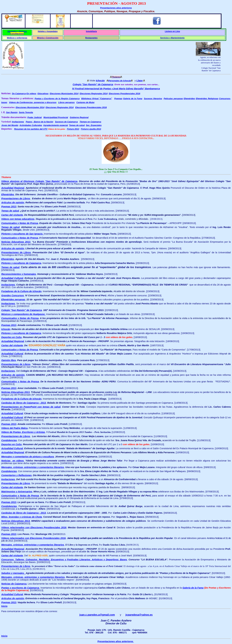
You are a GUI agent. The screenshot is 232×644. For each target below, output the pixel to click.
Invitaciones (8, 304)
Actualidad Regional (13, 188)
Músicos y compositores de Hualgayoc (23, 314)
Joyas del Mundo (10, 125)
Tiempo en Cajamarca (90, 122)
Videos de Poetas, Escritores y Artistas (23, 432)
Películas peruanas (173, 99)
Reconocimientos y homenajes (19, 274)
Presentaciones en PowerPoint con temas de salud (31, 407)
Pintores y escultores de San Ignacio (23, 234)
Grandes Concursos (13, 295)
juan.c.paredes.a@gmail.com (97, 615)
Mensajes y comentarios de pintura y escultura (28, 457)
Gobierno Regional (79, 117)
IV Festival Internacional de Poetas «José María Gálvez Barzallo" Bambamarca (116, 89)
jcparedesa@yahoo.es (139, 615)
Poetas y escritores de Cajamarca (20, 588)
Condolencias (9, 440)
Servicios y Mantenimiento (172, 38)
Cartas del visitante (12, 215)
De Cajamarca (19, 94)
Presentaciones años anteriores (116, 8)
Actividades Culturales (31, 125)
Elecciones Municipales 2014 (64, 94)
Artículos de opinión (13, 203)
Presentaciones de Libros (16, 199)
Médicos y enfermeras (17, 38)
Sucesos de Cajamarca (66, 122)
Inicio (4, 606)
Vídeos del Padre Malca (14, 428)
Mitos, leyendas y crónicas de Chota (22, 517)
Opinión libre (9, 360)
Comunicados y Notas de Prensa (20, 223)
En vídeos (31, 94)
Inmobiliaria (91, 31)
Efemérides (189, 99)
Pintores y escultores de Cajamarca (21, 263)
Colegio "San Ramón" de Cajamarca (93, 84)
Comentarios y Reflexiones (16, 475)
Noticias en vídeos (13, 461)
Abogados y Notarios (17, 31)
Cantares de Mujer (85, 102)
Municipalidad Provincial (56, 117)
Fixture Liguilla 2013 (91, 129)
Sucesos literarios (153, 99)
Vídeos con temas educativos (18, 219)
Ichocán (100, 81)
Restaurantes (91, 38)
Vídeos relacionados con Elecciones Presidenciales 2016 (34, 528)
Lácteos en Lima (172, 31)
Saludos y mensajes (14, 573)
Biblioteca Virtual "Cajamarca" (97, 99)
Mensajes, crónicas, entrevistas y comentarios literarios (33, 545)
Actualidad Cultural (12, 278)
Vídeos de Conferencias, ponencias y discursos (33, 102)
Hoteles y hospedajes (48, 31)
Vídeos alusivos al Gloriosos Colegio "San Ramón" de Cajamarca (39, 181)
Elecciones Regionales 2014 (94, 94)
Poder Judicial (35, 117)
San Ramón (12, 112)
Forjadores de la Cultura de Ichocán (21, 399)
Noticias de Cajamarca (14, 584)
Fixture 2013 (73, 129)
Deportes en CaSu (11, 337)
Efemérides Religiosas (207, 99)
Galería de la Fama (133, 99)
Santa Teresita (26, 112)
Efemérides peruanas (13, 300)
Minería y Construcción (48, 38)
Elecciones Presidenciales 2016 (124, 94)
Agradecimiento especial (56, 125)
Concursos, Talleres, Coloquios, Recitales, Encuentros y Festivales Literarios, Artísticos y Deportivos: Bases (64, 560)
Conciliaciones (17, 34)
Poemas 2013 (9, 207)
